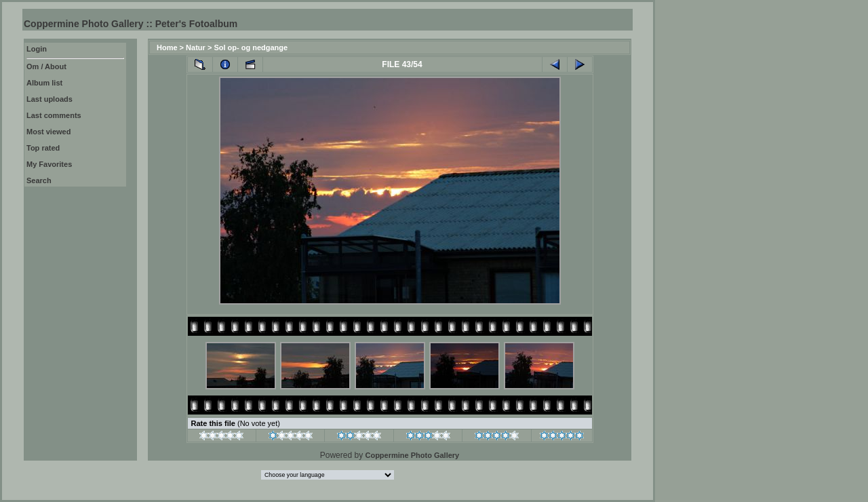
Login (37, 49)
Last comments (54, 115)
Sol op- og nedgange (251, 47)
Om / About (46, 66)
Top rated (43, 148)
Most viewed (48, 132)
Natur (196, 47)
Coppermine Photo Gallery (412, 455)
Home (167, 47)
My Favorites (49, 164)
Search (39, 180)
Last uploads (50, 99)
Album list (44, 83)
